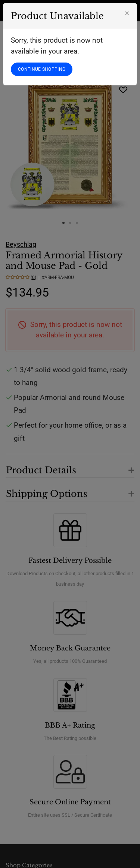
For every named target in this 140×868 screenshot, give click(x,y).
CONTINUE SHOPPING (42, 69)
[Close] (127, 13)
